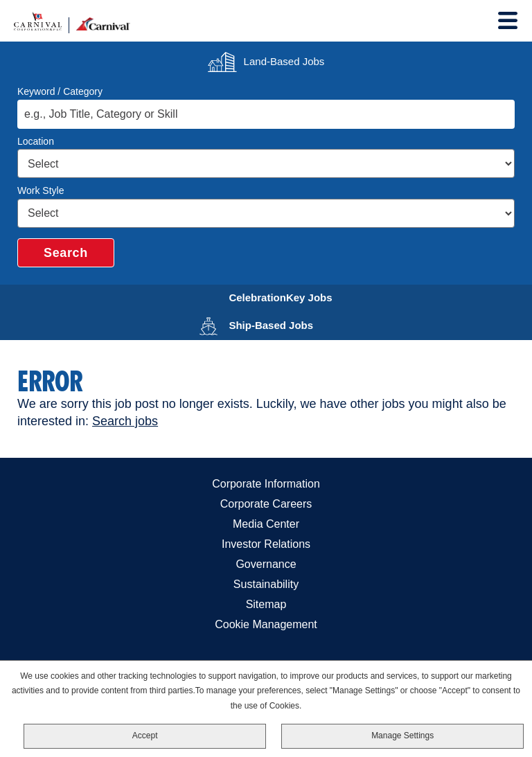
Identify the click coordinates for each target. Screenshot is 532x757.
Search (66, 253)
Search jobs (125, 421)
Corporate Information (266, 484)
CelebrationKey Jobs (289, 296)
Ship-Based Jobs (289, 324)
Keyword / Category (60, 91)
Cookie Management (266, 624)
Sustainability (266, 584)
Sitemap (266, 604)
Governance (266, 564)
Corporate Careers (266, 504)
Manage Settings (402, 736)
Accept (145, 736)
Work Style (41, 190)
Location (36, 141)
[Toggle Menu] (508, 20)
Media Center (266, 524)
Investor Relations (266, 544)
